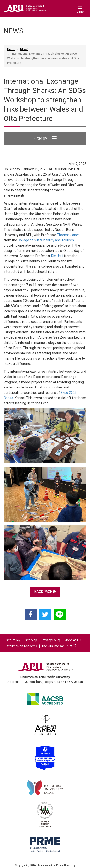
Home (11, 49)
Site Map (31, 640)
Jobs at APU (74, 640)
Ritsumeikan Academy (21, 646)
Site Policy (13, 640)
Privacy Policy (51, 640)
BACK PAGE (45, 592)
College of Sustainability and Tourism (46, 240)
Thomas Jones (68, 235)
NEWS (24, 49)
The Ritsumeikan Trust (59, 646)
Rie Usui (57, 256)
